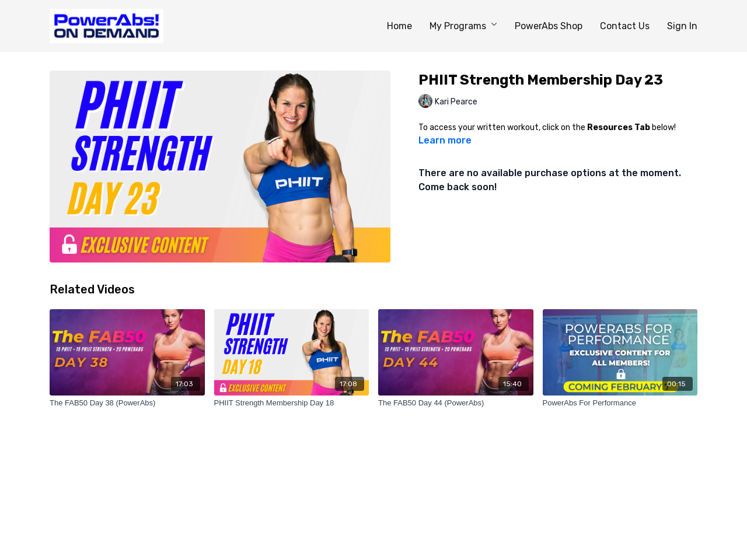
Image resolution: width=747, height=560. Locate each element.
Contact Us (625, 26)
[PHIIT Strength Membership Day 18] (292, 403)
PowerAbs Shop (549, 26)
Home (399, 26)
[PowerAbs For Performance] (620, 403)
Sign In (682, 26)
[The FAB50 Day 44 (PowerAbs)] (456, 403)
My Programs (463, 26)
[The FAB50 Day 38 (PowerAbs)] (127, 403)
